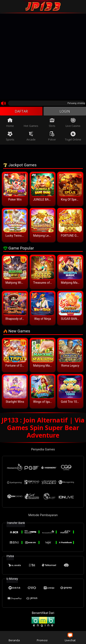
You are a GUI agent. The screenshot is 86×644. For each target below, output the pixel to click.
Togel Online (73, 137)
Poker (52, 137)
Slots (52, 124)
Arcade (31, 137)
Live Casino (73, 124)
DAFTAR (21, 112)
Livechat (70, 637)
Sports (10, 137)
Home (10, 124)
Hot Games (31, 124)
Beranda (14, 637)
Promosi (42, 637)
